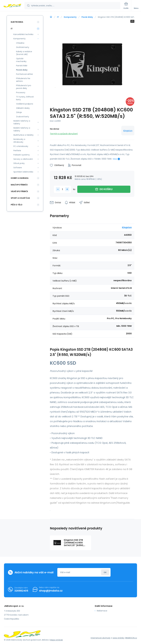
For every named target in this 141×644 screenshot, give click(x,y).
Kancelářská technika (23, 34)
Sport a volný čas (20, 198)
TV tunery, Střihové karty (25, 98)
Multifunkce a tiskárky (23, 135)
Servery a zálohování (23, 159)
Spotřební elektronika (23, 172)
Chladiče (20, 43)
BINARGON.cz (131, 638)
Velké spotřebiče (19, 191)
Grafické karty (23, 47)
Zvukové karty (23, 117)
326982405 (21, 591)
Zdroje (19, 112)
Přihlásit (105, 572)
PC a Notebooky (21, 146)
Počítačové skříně (24, 74)
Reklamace (102, 611)
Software (18, 168)
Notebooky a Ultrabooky (19, 141)
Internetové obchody (101, 638)
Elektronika (17, 22)
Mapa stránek (56, 640)
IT (58, 17)
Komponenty (70, 17)
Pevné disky (87, 17)
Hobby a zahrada (20, 178)
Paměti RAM (22, 66)
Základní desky (23, 108)
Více (115, 159)
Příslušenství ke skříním (23, 80)
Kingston (128, 131)
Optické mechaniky (21, 60)
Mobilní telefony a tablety (22, 122)
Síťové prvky (19, 163)
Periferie (17, 151)
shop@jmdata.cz (51, 591)
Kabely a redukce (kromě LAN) (24, 53)
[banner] (12, 6)
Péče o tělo (17, 205)
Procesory (21, 92)
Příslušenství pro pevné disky (24, 87)
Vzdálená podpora (25, 104)
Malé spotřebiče (19, 185)
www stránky (119, 638)
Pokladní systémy (22, 155)
